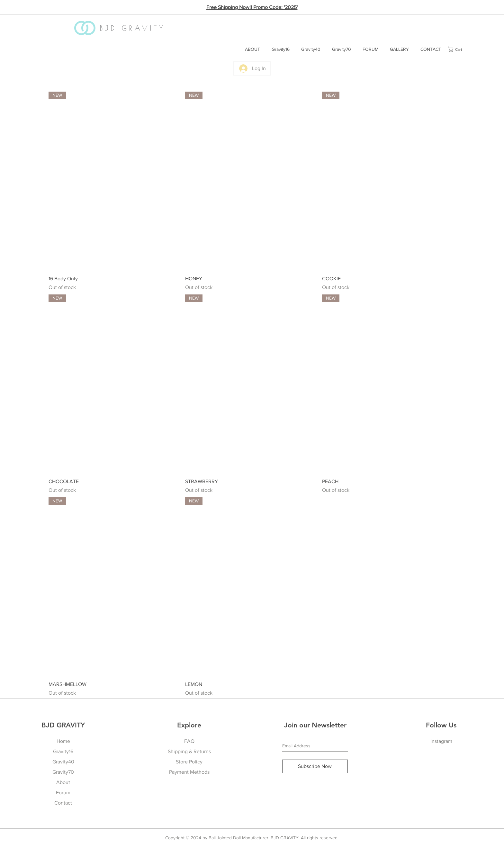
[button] (459, 49)
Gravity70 (63, 772)
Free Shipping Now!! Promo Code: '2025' (252, 7)
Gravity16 (63, 751)
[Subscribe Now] (315, 766)
